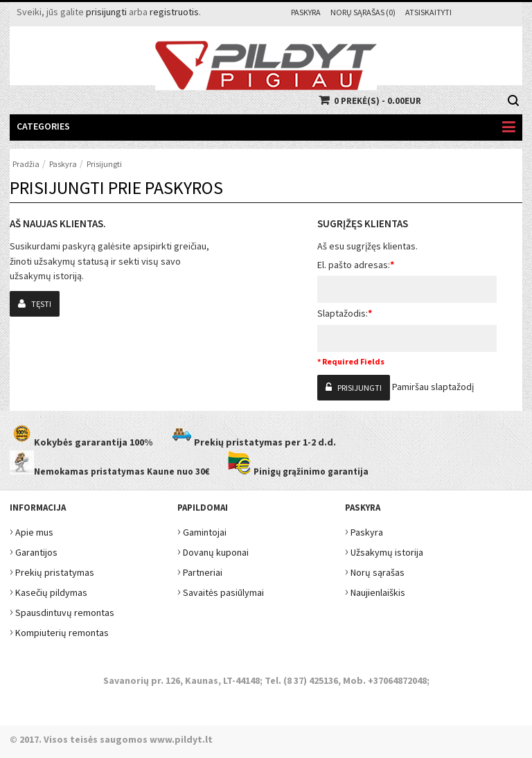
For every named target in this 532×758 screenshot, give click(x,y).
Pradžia (26, 164)
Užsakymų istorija (384, 550)
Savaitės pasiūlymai (221, 591)
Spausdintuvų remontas (62, 611)
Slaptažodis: (345, 313)
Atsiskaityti (428, 12)
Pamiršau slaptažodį (433, 387)
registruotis (174, 12)
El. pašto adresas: (356, 265)
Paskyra (306, 12)
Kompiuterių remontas (59, 631)
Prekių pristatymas (52, 571)
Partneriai (200, 571)
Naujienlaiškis (375, 591)
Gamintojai (202, 530)
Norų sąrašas (375, 571)
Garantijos (34, 550)
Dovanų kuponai (213, 550)
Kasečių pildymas (48, 591)
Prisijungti (104, 164)
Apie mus (32, 530)
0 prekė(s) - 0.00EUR (378, 101)
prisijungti (106, 12)
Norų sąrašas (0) (363, 12)
